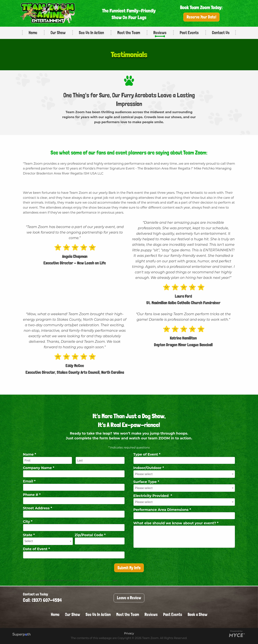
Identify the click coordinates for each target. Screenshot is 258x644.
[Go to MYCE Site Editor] (237, 635)
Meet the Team (129, 33)
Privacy (129, 633)
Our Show (58, 33)
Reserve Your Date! (201, 17)
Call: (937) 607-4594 (42, 600)
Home (33, 33)
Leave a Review (129, 598)
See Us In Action (91, 33)
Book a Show (197, 614)
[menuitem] (31, 33)
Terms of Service (104, 580)
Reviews (160, 33)
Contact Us (221, 33)
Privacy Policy (85, 580)
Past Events (189, 33)
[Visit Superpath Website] (21, 635)
